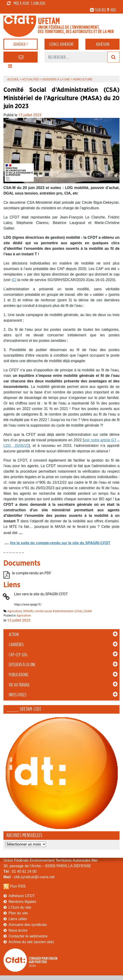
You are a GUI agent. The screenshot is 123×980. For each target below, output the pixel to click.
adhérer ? (20, 44)
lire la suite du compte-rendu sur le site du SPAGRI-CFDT (60, 543)
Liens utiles (18, 919)
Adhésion (102, 44)
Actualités (31, 79)
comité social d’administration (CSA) (58, 611)
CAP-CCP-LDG (18, 655)
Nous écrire (18, 930)
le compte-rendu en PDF (32, 573)
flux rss (100, 10)
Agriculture (15, 611)
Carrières (16, 645)
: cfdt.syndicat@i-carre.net (29, 877)
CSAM (88, 611)
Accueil (13, 79)
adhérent (61, 44)
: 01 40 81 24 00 (20, 871)
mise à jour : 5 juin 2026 (26, 3)
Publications (19, 675)
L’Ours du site (20, 907)
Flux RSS (18, 886)
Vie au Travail (19, 685)
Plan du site (18, 913)
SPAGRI (28, 611)
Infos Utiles (18, 695)
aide (113, 10)
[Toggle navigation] (10, 67)
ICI (14, 280)
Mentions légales (22, 902)
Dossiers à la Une (22, 665)
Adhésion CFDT (22, 896)
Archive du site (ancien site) (31, 942)
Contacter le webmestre (28, 936)
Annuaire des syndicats (28, 925)
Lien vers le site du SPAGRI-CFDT (41, 594)
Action (14, 634)
